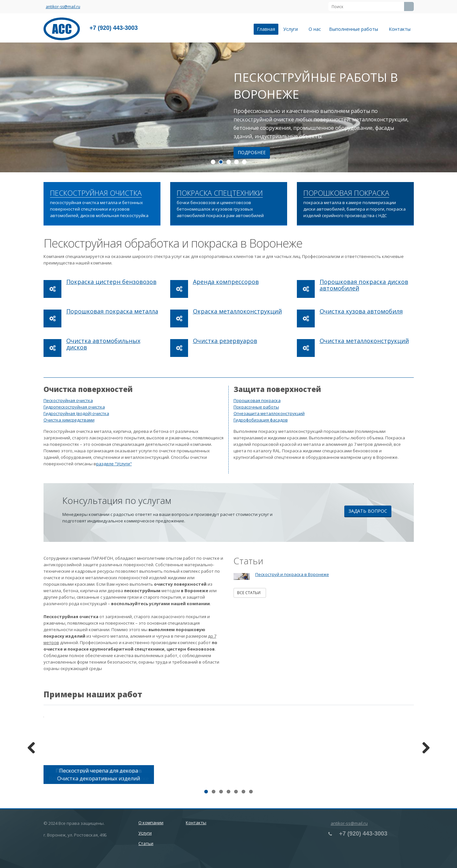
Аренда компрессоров (226, 282)
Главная (266, 29)
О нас (315, 29)
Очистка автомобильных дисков (103, 344)
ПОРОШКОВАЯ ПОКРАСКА (346, 193)
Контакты (400, 29)
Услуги (292, 29)
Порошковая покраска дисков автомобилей (364, 285)
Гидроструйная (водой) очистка (76, 413)
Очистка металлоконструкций (364, 341)
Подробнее (252, 152)
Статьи (146, 843)
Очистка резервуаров (225, 341)
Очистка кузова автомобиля (361, 311)
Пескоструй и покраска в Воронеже (292, 574)
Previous (34, 748)
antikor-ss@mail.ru (63, 7)
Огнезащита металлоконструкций (269, 413)
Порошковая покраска (257, 400)
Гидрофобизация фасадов (261, 420)
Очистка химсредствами (69, 420)
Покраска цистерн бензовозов (111, 282)
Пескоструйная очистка (68, 400)
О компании (151, 823)
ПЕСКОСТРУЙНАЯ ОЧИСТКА (96, 193)
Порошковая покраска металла (112, 311)
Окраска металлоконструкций (237, 311)
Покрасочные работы (256, 407)
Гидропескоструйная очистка (74, 407)
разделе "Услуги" (114, 464)
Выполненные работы (355, 29)
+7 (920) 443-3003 (114, 28)
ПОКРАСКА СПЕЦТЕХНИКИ (220, 193)
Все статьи (250, 593)
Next (424, 748)
